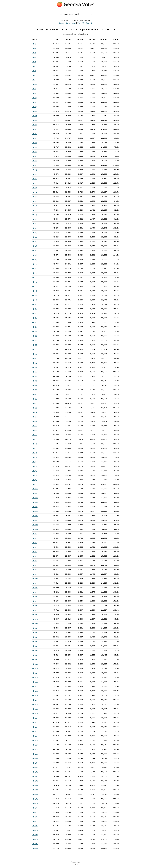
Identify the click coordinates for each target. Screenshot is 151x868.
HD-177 (35, 835)
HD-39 (34, 215)
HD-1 (34, 44)
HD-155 (35, 736)
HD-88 (35, 435)
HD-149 (35, 709)
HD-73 (34, 368)
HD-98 (35, 480)
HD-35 (34, 197)
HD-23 (34, 143)
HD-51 (34, 269)
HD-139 (35, 664)
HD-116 (35, 561)
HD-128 (35, 615)
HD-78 (34, 390)
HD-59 (35, 305)
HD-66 (35, 336)
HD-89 (35, 439)
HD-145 (35, 691)
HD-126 (35, 606)
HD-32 (34, 183)
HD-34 (34, 192)
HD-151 (35, 718)
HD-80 (35, 399)
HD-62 (35, 318)
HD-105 (35, 511)
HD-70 (34, 354)
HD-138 (35, 660)
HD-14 (34, 102)
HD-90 (35, 444)
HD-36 (34, 201)
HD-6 (34, 66)
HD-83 (35, 412)
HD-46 (35, 246)
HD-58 (35, 300)
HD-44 (35, 237)
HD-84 (35, 417)
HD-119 (35, 574)
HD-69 (35, 350)
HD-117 (35, 565)
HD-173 (35, 817)
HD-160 (35, 758)
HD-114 (35, 552)
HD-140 (35, 669)
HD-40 (35, 219)
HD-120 (35, 579)
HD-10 (34, 84)
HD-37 (34, 206)
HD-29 (35, 170)
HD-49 (35, 260)
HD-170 (35, 803)
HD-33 (34, 188)
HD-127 (35, 610)
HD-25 (34, 152)
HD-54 (35, 282)
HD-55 (34, 287)
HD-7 (34, 71)
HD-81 (34, 403)
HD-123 (35, 592)
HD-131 (35, 628)
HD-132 (35, 633)
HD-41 (34, 224)
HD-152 (35, 722)
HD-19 (34, 125)
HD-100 (35, 489)
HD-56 (35, 291)
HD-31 (34, 179)
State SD (81, 23)
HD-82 (35, 408)
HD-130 (35, 624)
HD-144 (35, 687)
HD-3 (34, 53)
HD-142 (35, 678)
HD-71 (34, 358)
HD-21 (34, 134)
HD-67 (35, 341)
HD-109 (35, 529)
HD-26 (35, 156)
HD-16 (34, 111)
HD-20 (35, 129)
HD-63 (35, 323)
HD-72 (34, 363)
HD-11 (34, 89)
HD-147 (35, 700)
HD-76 (34, 381)
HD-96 (35, 471)
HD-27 (34, 161)
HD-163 (35, 772)
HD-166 (35, 785)
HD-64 (35, 327)
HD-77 (34, 385)
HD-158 (35, 750)
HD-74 (34, 372)
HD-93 (35, 457)
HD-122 (35, 588)
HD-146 (35, 696)
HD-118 (35, 570)
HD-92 (35, 453)
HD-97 (35, 475)
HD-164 (35, 777)
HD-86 (35, 426)
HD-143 (35, 682)
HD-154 (35, 732)
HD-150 (35, 714)
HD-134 (35, 642)
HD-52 (34, 273)
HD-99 (35, 484)
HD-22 (34, 138)
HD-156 (35, 741)
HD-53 (34, 278)
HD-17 (34, 116)
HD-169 (35, 799)
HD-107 (35, 520)
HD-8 (34, 75)
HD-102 (35, 498)
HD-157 (35, 745)
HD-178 (35, 839)
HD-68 (35, 345)
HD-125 (35, 601)
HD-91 (34, 448)
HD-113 (35, 547)
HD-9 (34, 80)
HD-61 (34, 314)
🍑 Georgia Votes (75, 4)
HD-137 (35, 655)
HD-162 (35, 767)
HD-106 (35, 516)
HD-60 (35, 309)
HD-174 (35, 821)
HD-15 (34, 107)
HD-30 (34, 174)
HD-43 (35, 233)
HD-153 (35, 727)
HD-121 (35, 583)
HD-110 (35, 534)
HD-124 (35, 597)
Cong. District (71, 23)
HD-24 (35, 147)
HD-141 (35, 673)
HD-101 (35, 493)
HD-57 (34, 296)
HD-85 (35, 421)
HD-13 (34, 98)
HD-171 (35, 808)
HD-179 (35, 844)
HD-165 (35, 781)
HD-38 (34, 210)
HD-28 (35, 165)
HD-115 (35, 556)
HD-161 (35, 763)
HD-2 (34, 48)
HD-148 (35, 705)
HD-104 (35, 507)
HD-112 (35, 543)
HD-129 (35, 619)
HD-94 (35, 462)
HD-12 (34, 93)
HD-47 (35, 251)
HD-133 (35, 637)
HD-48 (35, 255)
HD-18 (34, 120)
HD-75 (34, 377)
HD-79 (34, 394)
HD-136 (35, 651)
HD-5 (34, 62)
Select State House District (69, 14)
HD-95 (35, 466)
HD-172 (35, 812)
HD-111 (35, 538)
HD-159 (35, 754)
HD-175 (35, 826)
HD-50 (35, 264)
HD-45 (35, 242)
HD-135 (35, 646)
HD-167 (35, 790)
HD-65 (35, 332)
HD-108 (35, 525)
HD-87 (35, 430)
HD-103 (35, 502)
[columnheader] (39, 39)
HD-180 (35, 848)
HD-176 (35, 830)
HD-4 (34, 57)
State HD (89, 23)
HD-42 (35, 228)
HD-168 (35, 794)
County (61, 23)
